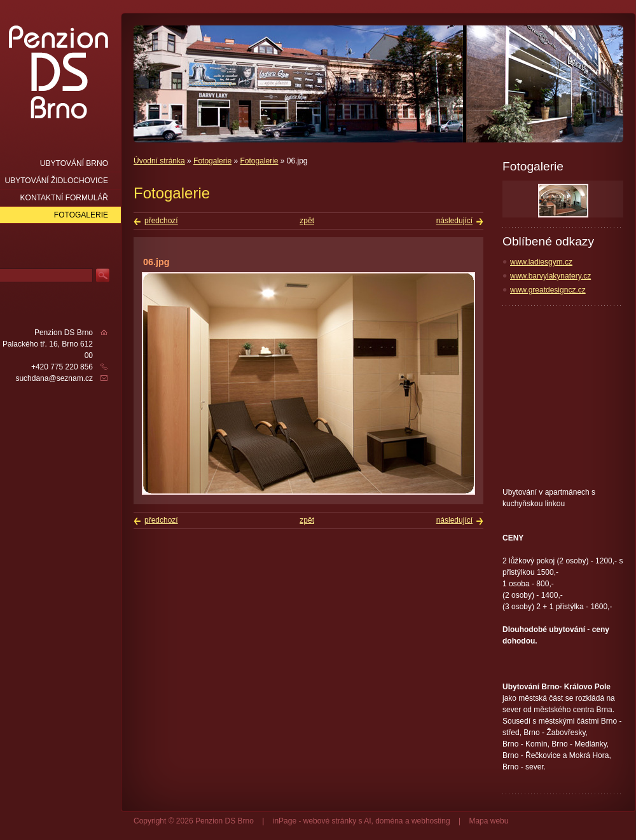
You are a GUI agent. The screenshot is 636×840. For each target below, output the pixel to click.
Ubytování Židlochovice (57, 181)
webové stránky (330, 821)
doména (389, 821)
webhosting (431, 821)
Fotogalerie (212, 161)
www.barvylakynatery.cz (550, 276)
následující (454, 221)
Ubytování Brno (74, 163)
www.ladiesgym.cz (541, 262)
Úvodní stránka (159, 161)
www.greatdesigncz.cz (548, 290)
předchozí (161, 221)
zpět (307, 221)
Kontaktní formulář (64, 198)
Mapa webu (488, 821)
